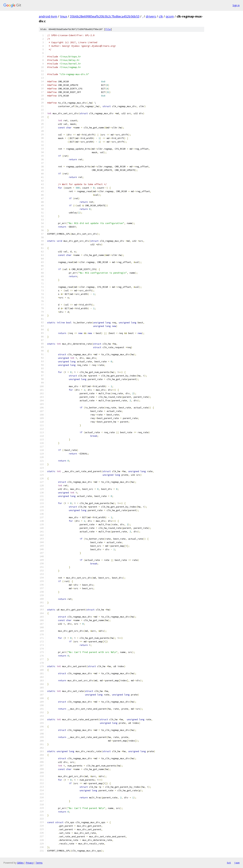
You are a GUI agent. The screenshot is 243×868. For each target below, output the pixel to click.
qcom (170, 16)
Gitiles (20, 863)
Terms (39, 863)
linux (64, 16)
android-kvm (48, 16)
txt (229, 863)
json (237, 863)
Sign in (236, 5)
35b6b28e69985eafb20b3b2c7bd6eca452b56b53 (105, 16)
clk (161, 16)
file (108, 29)
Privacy (30, 863)
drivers (151, 16)
